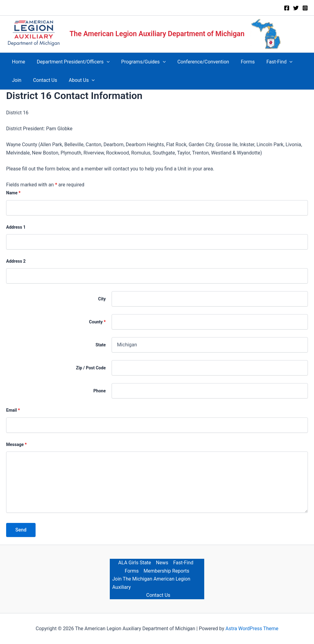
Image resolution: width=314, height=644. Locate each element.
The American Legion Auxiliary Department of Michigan (157, 34)
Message (16, 444)
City (102, 299)
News (162, 563)
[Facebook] (287, 8)
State (101, 345)
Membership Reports (166, 571)
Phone (100, 391)
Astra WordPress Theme (252, 629)
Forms (132, 571)
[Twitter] (296, 8)
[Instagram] (305, 8)
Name (13, 193)
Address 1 (16, 227)
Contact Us (158, 595)
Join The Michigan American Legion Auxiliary (151, 583)
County (97, 322)
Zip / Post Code (91, 368)
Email (13, 410)
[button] (104, 62)
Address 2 (16, 261)
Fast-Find (183, 563)
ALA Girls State (134, 563)
